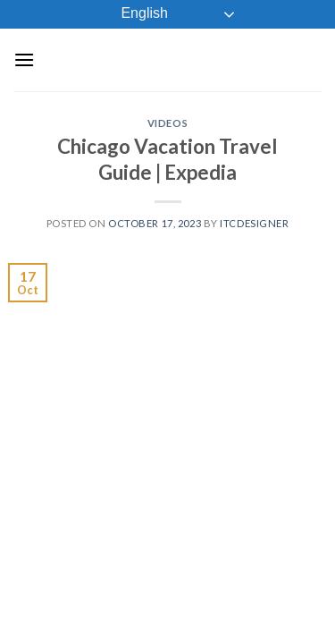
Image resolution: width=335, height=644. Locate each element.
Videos (167, 123)
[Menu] (24, 59)
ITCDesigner (254, 223)
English (132, 14)
